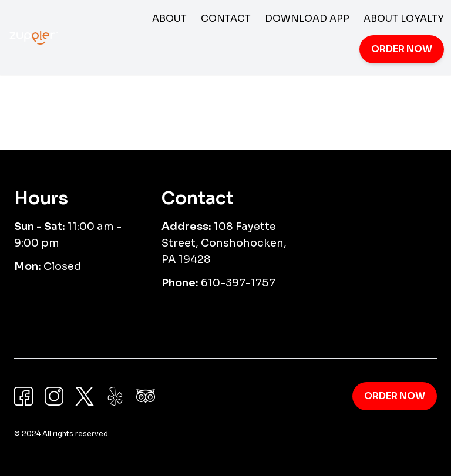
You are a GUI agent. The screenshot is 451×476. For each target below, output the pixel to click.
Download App (307, 18)
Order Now (402, 49)
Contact (226, 18)
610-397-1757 (238, 283)
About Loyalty (404, 18)
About (169, 18)
